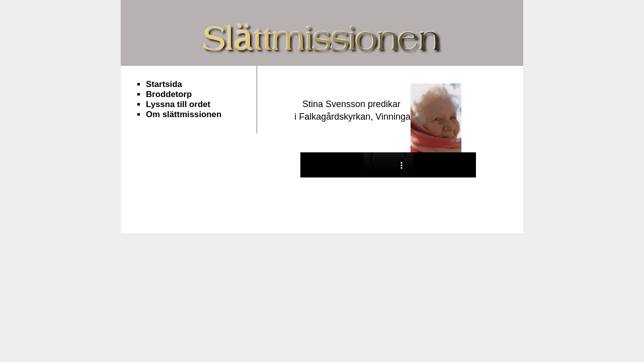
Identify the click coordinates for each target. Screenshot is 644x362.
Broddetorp (169, 94)
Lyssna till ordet (178, 104)
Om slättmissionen (184, 114)
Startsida (164, 84)
